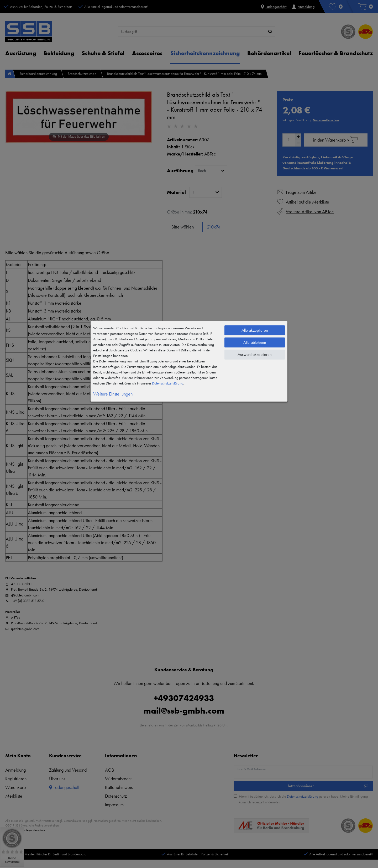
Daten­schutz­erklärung (168, 383)
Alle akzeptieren (255, 330)
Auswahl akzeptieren (255, 354)
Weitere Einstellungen (113, 394)
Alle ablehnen (255, 342)
